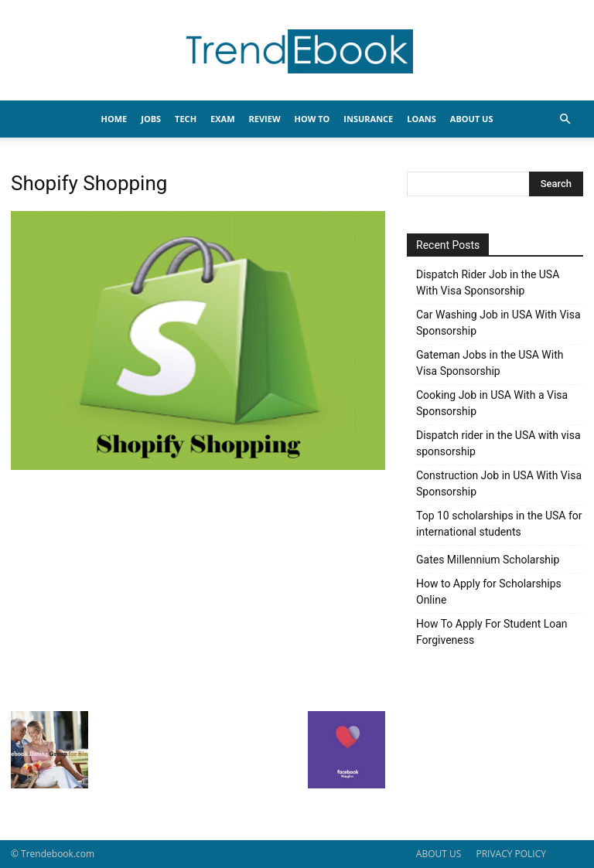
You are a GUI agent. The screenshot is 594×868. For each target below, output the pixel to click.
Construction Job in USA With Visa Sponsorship (499, 483)
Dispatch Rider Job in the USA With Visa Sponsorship (488, 283)
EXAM (222, 119)
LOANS (422, 119)
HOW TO (312, 119)
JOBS (151, 119)
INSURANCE (368, 119)
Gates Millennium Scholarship (488, 560)
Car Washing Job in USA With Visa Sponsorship (498, 323)
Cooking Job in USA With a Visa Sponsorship (492, 403)
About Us (472, 119)
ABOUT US (439, 854)
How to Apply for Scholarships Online (489, 592)
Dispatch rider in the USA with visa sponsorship (498, 443)
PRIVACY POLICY (511, 854)
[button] (565, 119)
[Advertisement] (198, 589)
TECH (186, 119)
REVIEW (265, 119)
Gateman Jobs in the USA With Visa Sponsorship (490, 363)
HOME (114, 119)
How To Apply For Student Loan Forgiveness (492, 632)
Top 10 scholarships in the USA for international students (499, 524)
